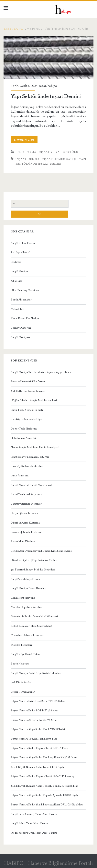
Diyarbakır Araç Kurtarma (25, 523)
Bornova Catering (21, 328)
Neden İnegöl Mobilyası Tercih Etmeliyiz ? (35, 447)
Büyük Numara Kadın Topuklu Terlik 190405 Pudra (40, 748)
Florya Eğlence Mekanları (25, 513)
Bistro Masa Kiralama (23, 542)
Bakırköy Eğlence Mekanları (27, 504)
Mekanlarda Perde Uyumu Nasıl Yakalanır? (34, 617)
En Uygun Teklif (20, 253)
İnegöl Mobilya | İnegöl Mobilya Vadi (32, 485)
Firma (31, 152)
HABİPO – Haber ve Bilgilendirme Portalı (49, 863)
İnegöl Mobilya (19, 272)
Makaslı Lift (18, 309)
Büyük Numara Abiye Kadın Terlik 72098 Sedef (38, 729)
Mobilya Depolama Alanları (26, 607)
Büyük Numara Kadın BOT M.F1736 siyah (35, 711)
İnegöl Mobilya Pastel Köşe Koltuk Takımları (36, 673)
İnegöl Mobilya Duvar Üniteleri (29, 588)
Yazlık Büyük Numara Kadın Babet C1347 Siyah (37, 767)
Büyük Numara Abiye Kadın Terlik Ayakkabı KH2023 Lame (44, 758)
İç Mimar (16, 262)
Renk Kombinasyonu (23, 598)
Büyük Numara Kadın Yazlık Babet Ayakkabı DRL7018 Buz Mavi (47, 805)
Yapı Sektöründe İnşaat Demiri (48, 58)
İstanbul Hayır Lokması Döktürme (30, 457)
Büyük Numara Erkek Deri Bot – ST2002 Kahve (38, 701)
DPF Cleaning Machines (25, 290)
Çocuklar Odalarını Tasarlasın (27, 635)
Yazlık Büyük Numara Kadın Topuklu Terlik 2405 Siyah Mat (44, 786)
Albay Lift (16, 281)
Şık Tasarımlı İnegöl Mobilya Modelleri (33, 570)
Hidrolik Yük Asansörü (24, 438)
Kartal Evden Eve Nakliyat (25, 318)
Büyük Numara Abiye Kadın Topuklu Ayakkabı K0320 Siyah (44, 795)
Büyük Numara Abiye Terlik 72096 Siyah (34, 720)
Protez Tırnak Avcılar (23, 692)
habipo (52, 86)
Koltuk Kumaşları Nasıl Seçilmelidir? (31, 626)
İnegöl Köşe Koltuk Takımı (26, 654)
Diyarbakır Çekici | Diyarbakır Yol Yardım (34, 560)
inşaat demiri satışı (59, 159)
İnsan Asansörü (20, 476)
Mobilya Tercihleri (21, 645)
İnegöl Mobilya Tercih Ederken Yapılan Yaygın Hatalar (41, 372)
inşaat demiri (27, 159)
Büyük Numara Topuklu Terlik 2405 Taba (34, 739)
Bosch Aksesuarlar (21, 300)
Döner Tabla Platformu (24, 429)
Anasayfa (13, 29)
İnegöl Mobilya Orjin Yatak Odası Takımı (34, 833)
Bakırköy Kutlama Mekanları (27, 466)
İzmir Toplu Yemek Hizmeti (27, 410)
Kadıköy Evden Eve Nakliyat (27, 419)
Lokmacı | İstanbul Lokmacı (27, 532)
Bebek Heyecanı (20, 664)
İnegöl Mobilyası (20, 337)
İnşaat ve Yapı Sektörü (59, 152)
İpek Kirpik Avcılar (21, 682)
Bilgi (20, 152)
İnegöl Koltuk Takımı (23, 243)
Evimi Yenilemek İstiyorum (26, 494)
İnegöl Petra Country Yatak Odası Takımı (34, 814)
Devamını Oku (26, 140)
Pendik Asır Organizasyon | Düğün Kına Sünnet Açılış (42, 551)
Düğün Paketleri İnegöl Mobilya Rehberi (34, 400)
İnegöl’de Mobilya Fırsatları (27, 579)
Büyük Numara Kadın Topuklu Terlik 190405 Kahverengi (43, 777)
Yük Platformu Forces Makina (28, 391)
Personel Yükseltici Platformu (28, 382)
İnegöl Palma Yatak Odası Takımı (29, 823)
